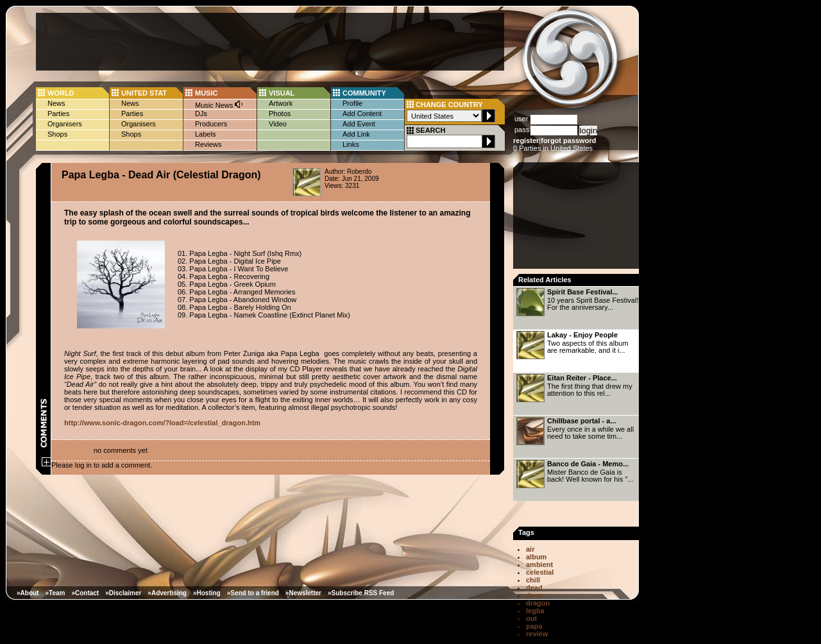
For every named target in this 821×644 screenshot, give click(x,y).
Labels (205, 134)
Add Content (362, 114)
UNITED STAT (144, 93)
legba (535, 611)
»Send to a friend (253, 593)
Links (351, 144)
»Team (55, 593)
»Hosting (207, 593)
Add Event (359, 124)
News (56, 103)
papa (534, 626)
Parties (58, 114)
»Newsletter (303, 593)
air (530, 549)
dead (534, 588)
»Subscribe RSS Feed (361, 593)
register (526, 140)
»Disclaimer (123, 593)
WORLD (61, 93)
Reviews (208, 144)
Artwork (281, 103)
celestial (540, 572)
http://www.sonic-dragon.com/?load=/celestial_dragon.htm (162, 423)
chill (533, 580)
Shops (57, 134)
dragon (538, 603)
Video (278, 124)
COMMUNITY (364, 93)
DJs (201, 114)
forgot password (568, 140)
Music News (219, 104)
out (531, 618)
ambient (539, 564)
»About (28, 593)
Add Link (356, 134)
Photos (280, 114)
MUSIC (206, 93)
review (537, 634)
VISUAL (282, 93)
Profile (352, 103)
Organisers (65, 124)
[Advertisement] (270, 42)
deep (534, 595)
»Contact (85, 593)
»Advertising (167, 593)
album (536, 557)
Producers (211, 124)
